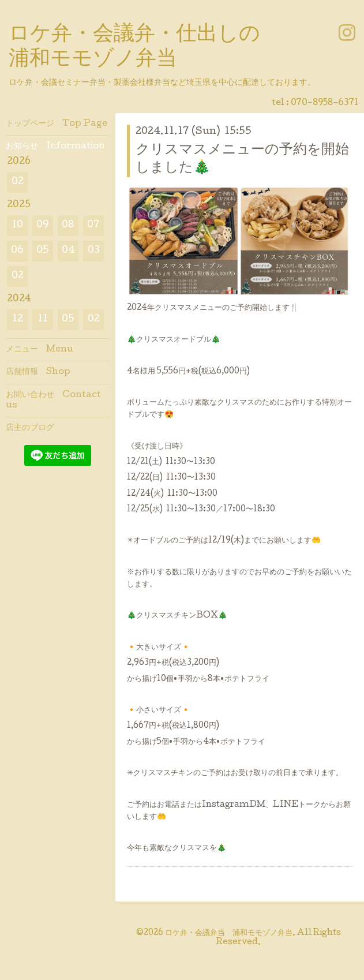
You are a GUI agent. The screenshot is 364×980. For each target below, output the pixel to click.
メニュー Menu (40, 350)
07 (93, 225)
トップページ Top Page (57, 124)
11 (43, 319)
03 (94, 251)
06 (17, 251)
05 (43, 251)
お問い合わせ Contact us (53, 401)
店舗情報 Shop (38, 372)
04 (68, 251)
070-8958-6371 (324, 103)
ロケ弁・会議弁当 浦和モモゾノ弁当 (229, 933)
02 (18, 182)
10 (17, 225)
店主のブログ (30, 428)
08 (68, 225)
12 (18, 319)
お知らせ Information (55, 147)
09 (43, 225)
